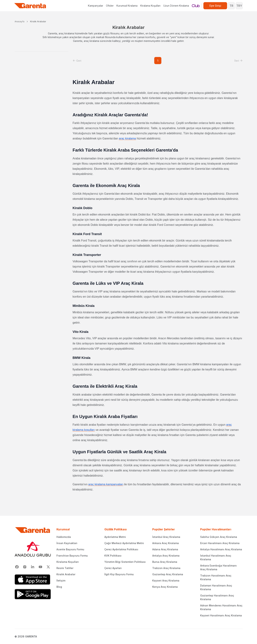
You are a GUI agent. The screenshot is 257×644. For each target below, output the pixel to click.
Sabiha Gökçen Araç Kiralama (219, 537)
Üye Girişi (215, 6)
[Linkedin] (33, 567)
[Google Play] (33, 594)
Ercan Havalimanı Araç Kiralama (220, 543)
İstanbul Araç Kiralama (166, 537)
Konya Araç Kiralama (165, 587)
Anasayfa (20, 21)
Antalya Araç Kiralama (166, 556)
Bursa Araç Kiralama (165, 562)
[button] (77, 61)
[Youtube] (40, 567)
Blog (59, 587)
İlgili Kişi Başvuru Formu (119, 574)
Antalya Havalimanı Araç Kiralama (221, 549)
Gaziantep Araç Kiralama (168, 574)
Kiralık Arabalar (38, 21)
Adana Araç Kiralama (165, 549)
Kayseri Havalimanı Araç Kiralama (221, 615)
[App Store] (33, 580)
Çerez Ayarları (113, 568)
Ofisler (110, 6)
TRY (239, 6)
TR (231, 6)
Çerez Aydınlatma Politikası (121, 549)
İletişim (61, 581)
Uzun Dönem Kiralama (176, 6)
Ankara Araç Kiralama (166, 543)
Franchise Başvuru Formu (72, 556)
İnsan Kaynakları (67, 543)
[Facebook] (17, 567)
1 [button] (158, 61)
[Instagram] (25, 567)
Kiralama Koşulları (150, 6)
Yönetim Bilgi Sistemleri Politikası (125, 562)
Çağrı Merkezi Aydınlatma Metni (124, 543)
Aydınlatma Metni (115, 537)
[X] (48, 567)
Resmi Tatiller (65, 568)
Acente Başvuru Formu (70, 549)
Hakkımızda (64, 537)
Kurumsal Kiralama (127, 6)
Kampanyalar (96, 6)
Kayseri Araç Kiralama (166, 581)
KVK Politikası (113, 556)
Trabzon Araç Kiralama (166, 568)
